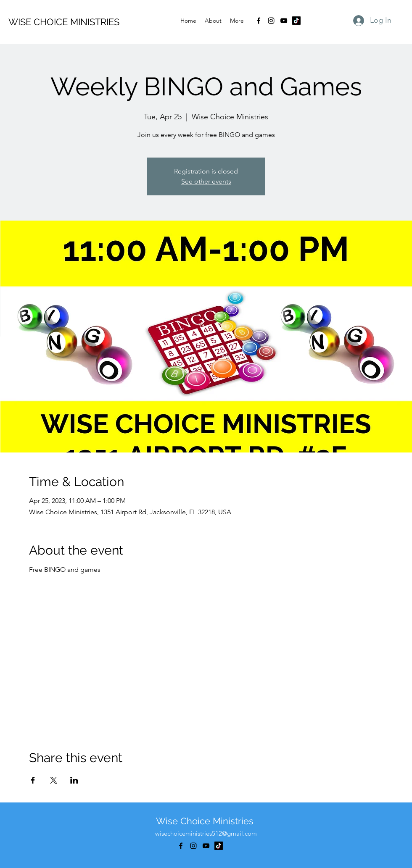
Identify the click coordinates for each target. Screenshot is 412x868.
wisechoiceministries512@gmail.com (206, 833)
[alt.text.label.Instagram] (271, 21)
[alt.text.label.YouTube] (284, 21)
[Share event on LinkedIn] (74, 780)
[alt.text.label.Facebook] (259, 21)
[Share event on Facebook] (33, 780)
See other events (206, 181)
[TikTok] (296, 21)
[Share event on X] (54, 780)
